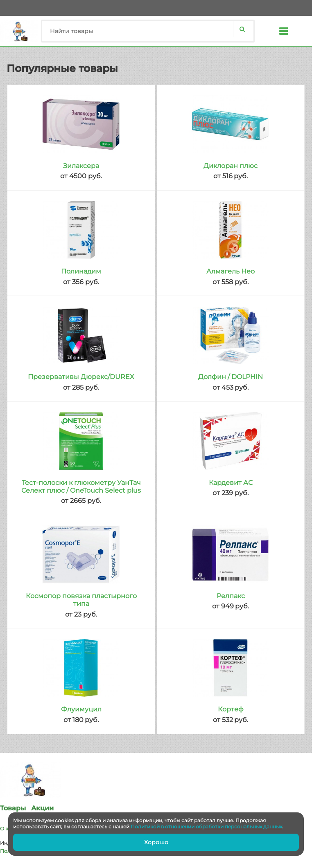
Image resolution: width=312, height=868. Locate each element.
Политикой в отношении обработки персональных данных (206, 827)
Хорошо (156, 842)
